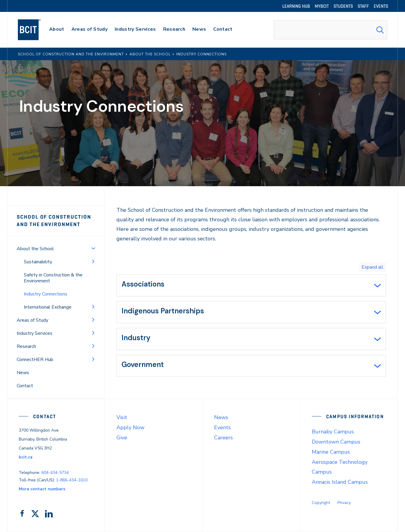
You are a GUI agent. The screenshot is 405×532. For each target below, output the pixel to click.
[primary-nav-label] (57, 30)
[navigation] (35, 30)
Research (26, 346)
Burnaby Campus (333, 432)
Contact (25, 386)
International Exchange (48, 307)
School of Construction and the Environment (54, 221)
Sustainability (38, 262)
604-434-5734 (55, 473)
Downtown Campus (336, 442)
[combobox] (330, 30)
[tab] (251, 285)
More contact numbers (42, 489)
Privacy (344, 503)
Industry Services (35, 333)
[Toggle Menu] (93, 248)
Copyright (321, 503)
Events (222, 427)
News (23, 373)
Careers (223, 438)
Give (122, 438)
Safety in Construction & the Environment (53, 278)
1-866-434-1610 (72, 480)
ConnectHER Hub (35, 360)
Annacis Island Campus (340, 482)
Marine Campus (331, 452)
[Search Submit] (380, 30)
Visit (122, 417)
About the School (35, 249)
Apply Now (130, 427)
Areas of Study (32, 320)
